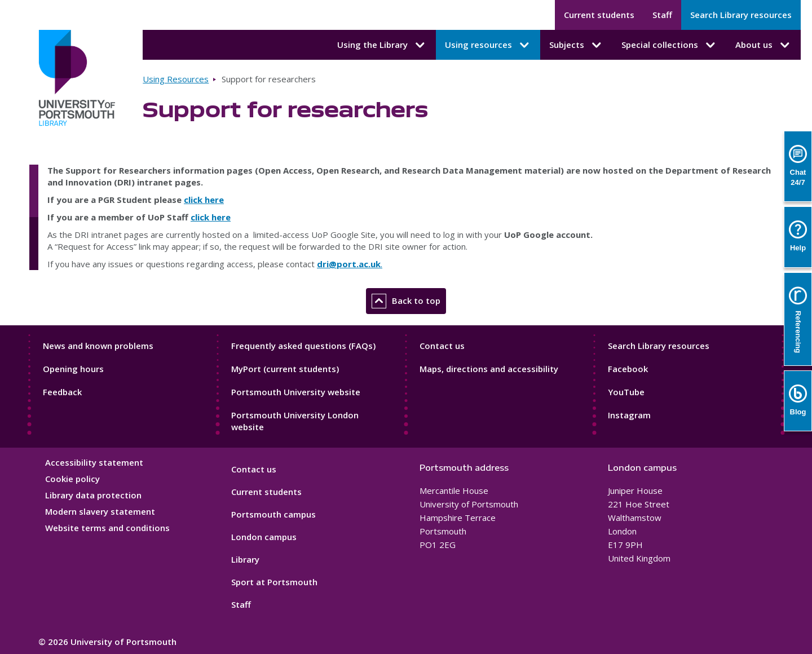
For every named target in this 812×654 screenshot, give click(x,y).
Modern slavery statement (100, 511)
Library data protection (93, 495)
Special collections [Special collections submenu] (669, 45)
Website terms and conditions (107, 528)
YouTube (626, 392)
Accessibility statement (94, 462)
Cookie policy (72, 479)
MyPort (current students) (285, 369)
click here (204, 200)
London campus (264, 537)
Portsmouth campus (273, 514)
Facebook (628, 369)
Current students (599, 15)
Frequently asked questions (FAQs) (303, 346)
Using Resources (176, 79)
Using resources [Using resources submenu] (488, 45)
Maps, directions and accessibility (489, 369)
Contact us (442, 346)
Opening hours (73, 369)
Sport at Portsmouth (274, 582)
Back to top (406, 301)
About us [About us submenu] (764, 45)
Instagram (629, 415)
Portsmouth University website (296, 392)
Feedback (62, 392)
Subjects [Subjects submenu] (576, 45)
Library (245, 559)
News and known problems (98, 346)
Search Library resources (741, 15)
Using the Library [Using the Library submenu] (382, 45)
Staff (662, 15)
